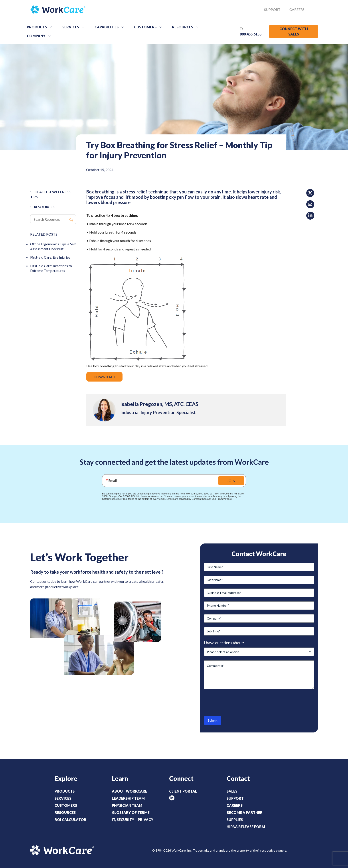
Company (41, 36)
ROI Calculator (70, 820)
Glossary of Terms (131, 812)
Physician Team (127, 805)
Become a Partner (245, 812)
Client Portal (183, 791)
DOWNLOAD (104, 377)
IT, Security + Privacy (133, 820)
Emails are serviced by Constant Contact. (189, 499)
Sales (232, 791)
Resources (187, 27)
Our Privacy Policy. (222, 499)
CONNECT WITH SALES (294, 31)
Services (75, 27)
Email (113, 480)
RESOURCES (44, 207)
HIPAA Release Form (246, 827)
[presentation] (238, 702)
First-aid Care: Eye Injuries (50, 257)
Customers (150, 27)
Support (272, 9)
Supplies (235, 820)
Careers (297, 9)
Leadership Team (128, 798)
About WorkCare (130, 791)
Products (41, 27)
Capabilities (111, 27)
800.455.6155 (251, 34)
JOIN (231, 481)
